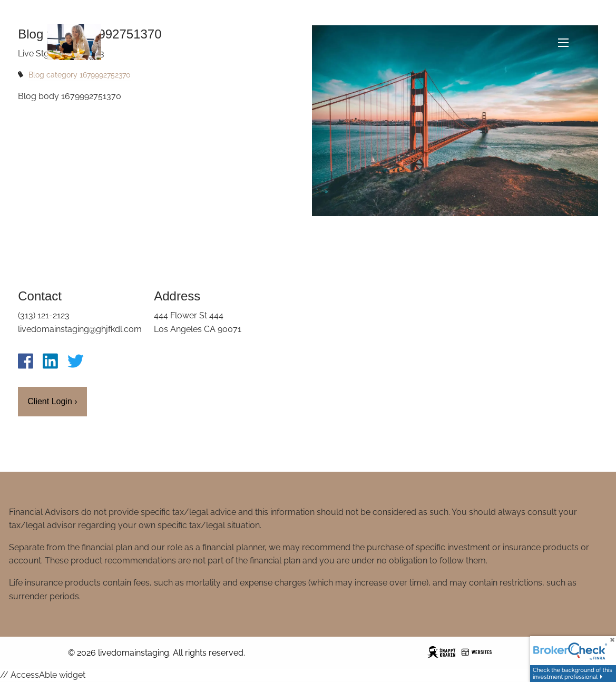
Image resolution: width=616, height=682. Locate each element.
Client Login (52, 401)
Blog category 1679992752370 (80, 75)
